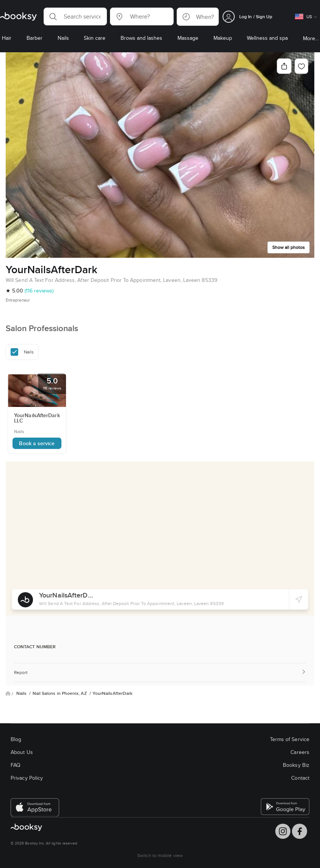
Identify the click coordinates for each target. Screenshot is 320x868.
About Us (22, 752)
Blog (16, 739)
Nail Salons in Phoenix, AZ (60, 693)
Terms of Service (290, 739)
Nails (22, 693)
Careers (300, 752)
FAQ (16, 765)
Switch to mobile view (160, 855)
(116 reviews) (39, 291)
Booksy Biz (296, 765)
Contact (300, 778)
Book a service (37, 443)
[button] (75, 16)
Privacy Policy (27, 778)
